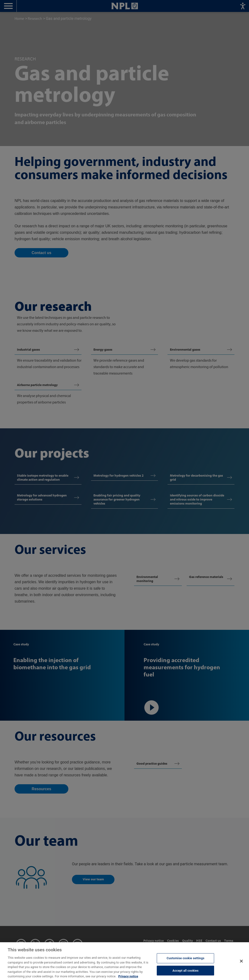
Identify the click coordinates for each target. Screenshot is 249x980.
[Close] (241, 966)
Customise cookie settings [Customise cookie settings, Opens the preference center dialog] (185, 963)
